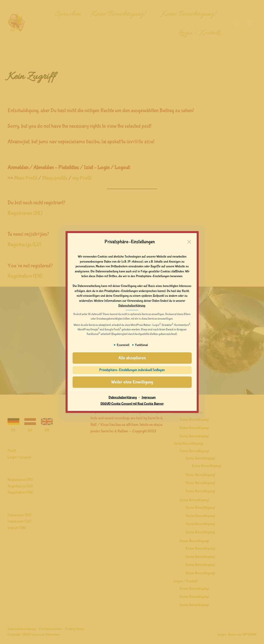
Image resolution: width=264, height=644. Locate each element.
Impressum (149, 397)
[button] (132, 358)
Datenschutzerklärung (132, 306)
